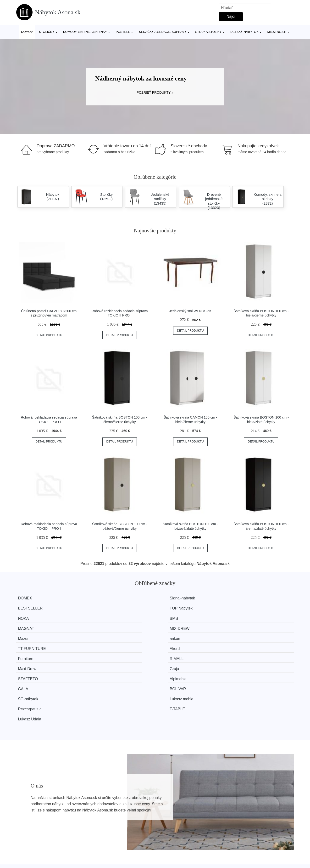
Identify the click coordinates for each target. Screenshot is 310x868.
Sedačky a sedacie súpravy (163, 32)
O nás (232, 812)
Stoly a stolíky (208, 32)
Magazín (130, 812)
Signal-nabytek (106, 598)
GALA (170, 634)
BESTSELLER (177, 598)
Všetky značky (31, 812)
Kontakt (233, 823)
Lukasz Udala (34, 652)
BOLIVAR (244, 634)
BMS (98, 607)
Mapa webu (133, 823)
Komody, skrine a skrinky (85, 32)
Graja (241, 625)
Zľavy (23, 834)
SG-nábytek (32, 643)
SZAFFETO (32, 634)
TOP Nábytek (247, 598)
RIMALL (100, 625)
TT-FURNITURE (178, 616)
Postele (123, 32)
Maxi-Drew (174, 625)
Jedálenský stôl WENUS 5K (190, 311)
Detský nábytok (244, 32)
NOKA (28, 607)
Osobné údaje (135, 834)
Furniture (30, 625)
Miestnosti (277, 32)
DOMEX (29, 598)
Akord (241, 616)
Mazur (28, 616)
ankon (99, 616)
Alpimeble (102, 634)
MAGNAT (173, 607)
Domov (27, 32)
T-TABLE (244, 643)
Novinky (25, 823)
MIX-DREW (246, 607)
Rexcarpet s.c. (177, 643)
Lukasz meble (105, 643)
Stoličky (47, 32)
